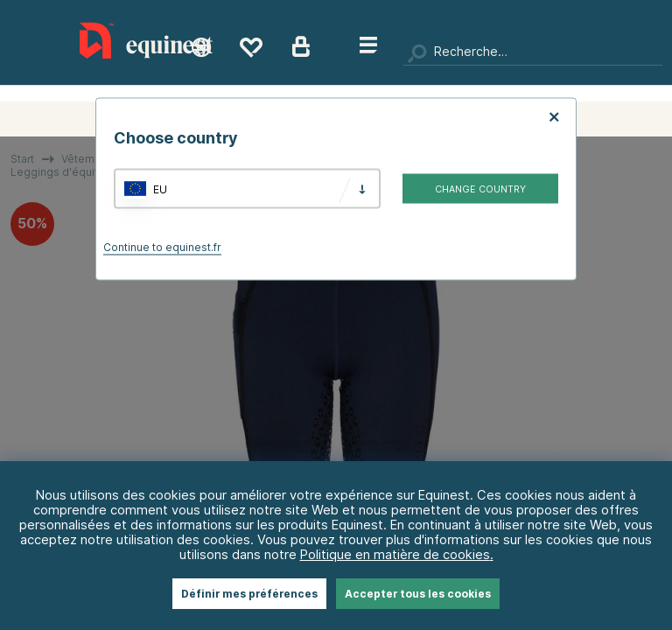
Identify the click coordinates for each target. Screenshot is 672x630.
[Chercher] (533, 52)
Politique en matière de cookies (395, 554)
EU (160, 189)
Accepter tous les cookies (418, 594)
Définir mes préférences (249, 594)
